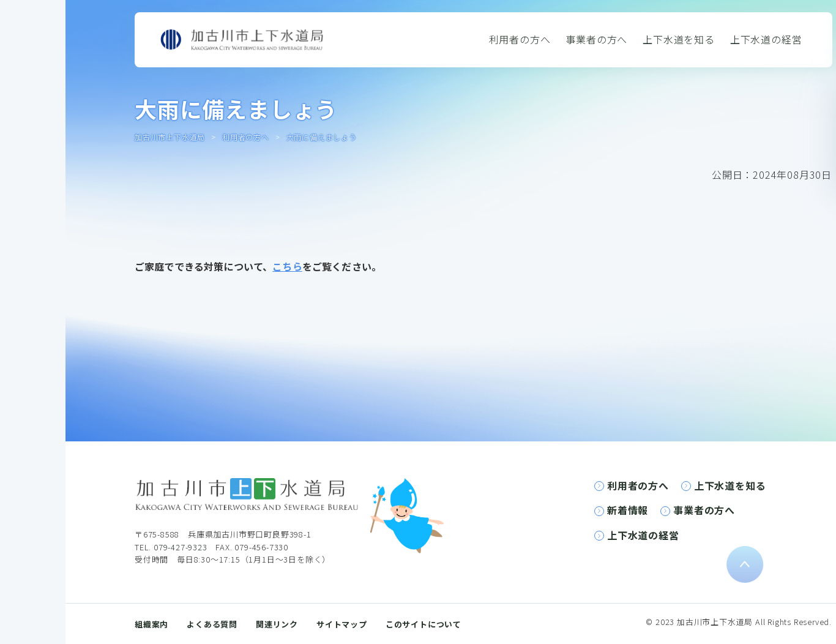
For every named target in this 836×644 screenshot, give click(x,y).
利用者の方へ (520, 39)
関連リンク (277, 624)
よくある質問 (212, 624)
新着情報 (628, 510)
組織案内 (151, 624)
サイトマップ (342, 624)
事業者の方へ (596, 39)
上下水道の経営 (766, 39)
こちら (287, 266)
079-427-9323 (181, 547)
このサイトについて (424, 624)
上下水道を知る (679, 39)
